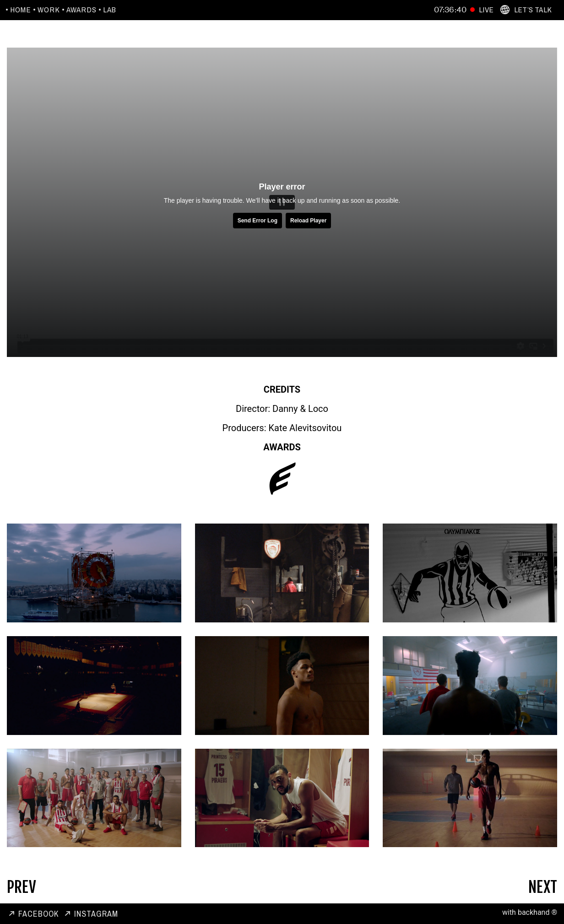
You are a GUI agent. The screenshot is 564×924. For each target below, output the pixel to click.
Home (21, 10)
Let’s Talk (533, 9)
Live (486, 9)
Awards (81, 10)
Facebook (39, 914)
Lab (110, 10)
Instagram (96, 914)
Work (49, 10)
